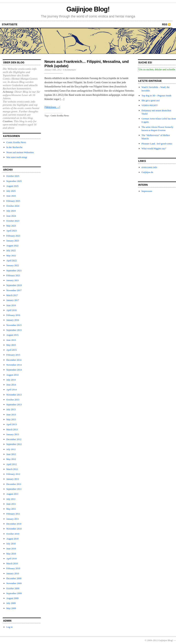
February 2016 (13, 315)
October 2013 (13, 400)
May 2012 (11, 459)
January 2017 (13, 300)
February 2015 (13, 355)
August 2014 (12, 375)
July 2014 (11, 380)
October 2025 (13, 176)
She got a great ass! (151, 100)
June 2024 (11, 216)
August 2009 (12, 598)
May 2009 (11, 608)
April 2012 (12, 464)
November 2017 (14, 290)
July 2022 (11, 250)
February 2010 (13, 568)
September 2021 (14, 270)
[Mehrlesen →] (52, 107)
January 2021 (13, 280)
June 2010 (11, 549)
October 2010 (13, 534)
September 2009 (14, 593)
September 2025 (14, 181)
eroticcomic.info (149, 167)
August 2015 (12, 335)
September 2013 (14, 404)
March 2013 (12, 429)
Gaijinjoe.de (147, 172)
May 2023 (11, 226)
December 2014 (14, 360)
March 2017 (12, 295)
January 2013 (13, 434)
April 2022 (12, 260)
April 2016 (12, 310)
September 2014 (14, 370)
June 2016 (11, 305)
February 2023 (13, 236)
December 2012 (14, 439)
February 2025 (13, 201)
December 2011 (14, 484)
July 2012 (11, 449)
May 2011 (11, 509)
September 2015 (14, 330)
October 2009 (13, 588)
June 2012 (11, 454)
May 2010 (11, 554)
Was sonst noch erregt (17, 157)
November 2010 (14, 529)
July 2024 (11, 211)
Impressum (147, 191)
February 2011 (13, 514)
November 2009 (14, 583)
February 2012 (13, 474)
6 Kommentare (70, 70)
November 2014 (14, 365)
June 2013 (11, 414)
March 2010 (12, 563)
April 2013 (12, 424)
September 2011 (14, 489)
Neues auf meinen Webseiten (20, 152)
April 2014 (12, 390)
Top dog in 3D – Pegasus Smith (156, 95)
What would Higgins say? (154, 148)
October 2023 (13, 221)
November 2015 (14, 325)
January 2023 (13, 241)
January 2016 (13, 320)
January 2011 (13, 519)
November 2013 (14, 395)
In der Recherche (14, 147)
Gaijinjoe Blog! (88, 9)
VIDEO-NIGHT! (150, 105)
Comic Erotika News (16, 142)
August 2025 (12, 186)
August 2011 (12, 494)
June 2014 (11, 385)
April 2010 (12, 559)
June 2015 (11, 340)
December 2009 (14, 578)
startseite (10, 24)
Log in (9, 627)
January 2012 (13, 479)
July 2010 (11, 544)
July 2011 (11, 499)
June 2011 (11, 504)
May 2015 (11, 345)
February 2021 (13, 275)
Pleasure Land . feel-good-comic (157, 144)
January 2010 (13, 573)
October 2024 (13, 206)
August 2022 (12, 246)
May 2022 (11, 256)
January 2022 (13, 265)
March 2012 (12, 469)
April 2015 (12, 350)
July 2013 (11, 409)
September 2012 (14, 444)
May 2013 (11, 419)
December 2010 (14, 524)
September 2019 (14, 285)
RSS (165, 24)
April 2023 (12, 231)
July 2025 (11, 191)
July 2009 (11, 603)
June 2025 (11, 196)
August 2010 (12, 539)
